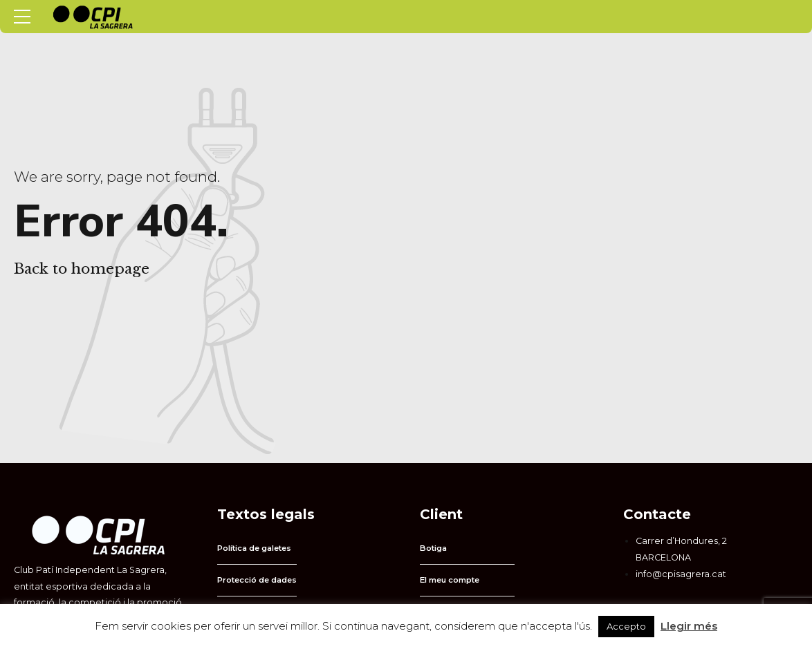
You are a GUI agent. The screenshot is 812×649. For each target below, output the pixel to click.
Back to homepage (82, 269)
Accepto (626, 626)
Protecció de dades (257, 580)
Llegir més (689, 626)
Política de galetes (254, 548)
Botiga (433, 548)
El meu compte (450, 580)
